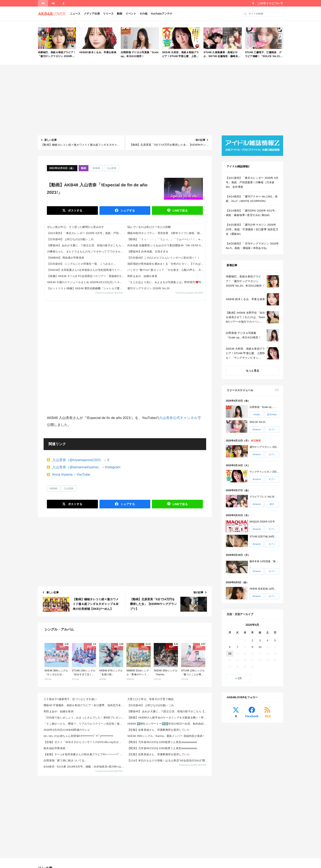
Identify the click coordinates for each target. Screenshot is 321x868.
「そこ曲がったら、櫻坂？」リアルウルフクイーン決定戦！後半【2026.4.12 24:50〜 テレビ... (84, 724)
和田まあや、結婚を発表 (142, 276)
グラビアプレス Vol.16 (262, 497)
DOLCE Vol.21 (258, 422)
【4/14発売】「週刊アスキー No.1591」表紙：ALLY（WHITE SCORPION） (252, 199)
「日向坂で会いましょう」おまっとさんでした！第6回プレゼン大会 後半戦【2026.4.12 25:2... (84, 718)
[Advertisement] (160, 100)
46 (53, 3)
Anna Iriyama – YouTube (71, 475)
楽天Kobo (272, 414)
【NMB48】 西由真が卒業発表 (66, 258)
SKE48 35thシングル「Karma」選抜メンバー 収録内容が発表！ (166, 736)
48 (43, 3)
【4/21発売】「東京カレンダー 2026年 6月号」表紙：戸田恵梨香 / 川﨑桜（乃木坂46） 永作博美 (86, 233)
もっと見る (253, 371)
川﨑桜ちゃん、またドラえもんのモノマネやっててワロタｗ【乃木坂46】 (86, 252)
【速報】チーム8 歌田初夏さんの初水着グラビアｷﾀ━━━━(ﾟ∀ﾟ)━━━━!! (84, 754)
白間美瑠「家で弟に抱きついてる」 (65, 760)
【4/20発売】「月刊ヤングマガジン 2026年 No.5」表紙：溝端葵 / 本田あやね (252, 246)
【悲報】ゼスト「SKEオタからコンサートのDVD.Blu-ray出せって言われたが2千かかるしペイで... (84, 742)
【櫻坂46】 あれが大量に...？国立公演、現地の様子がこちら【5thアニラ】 (86, 245)
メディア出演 (92, 14)
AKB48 (96, 168)
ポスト (75, 211)
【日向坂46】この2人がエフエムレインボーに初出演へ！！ (164, 258)
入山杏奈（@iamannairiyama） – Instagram (86, 467)
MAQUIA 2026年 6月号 (262, 522)
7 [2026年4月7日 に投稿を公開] (237, 647)
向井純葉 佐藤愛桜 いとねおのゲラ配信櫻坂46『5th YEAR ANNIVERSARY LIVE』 (166, 245)
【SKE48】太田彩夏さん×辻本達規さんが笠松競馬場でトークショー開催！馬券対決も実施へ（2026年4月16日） (86, 270)
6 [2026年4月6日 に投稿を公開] (230, 647)
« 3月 (239, 678)
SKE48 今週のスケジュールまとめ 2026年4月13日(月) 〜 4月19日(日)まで (86, 282)
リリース (108, 14)
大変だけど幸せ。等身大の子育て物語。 (152, 699)
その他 (143, 14)
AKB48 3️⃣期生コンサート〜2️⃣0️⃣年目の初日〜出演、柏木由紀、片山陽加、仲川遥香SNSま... (168, 724)
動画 (120, 14)
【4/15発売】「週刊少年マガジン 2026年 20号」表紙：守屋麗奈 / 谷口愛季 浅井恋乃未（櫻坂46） (252, 229)
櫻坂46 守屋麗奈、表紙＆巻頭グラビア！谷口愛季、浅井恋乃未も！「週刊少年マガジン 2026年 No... (84, 705)
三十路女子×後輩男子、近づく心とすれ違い (70, 699)
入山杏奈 (112, 168)
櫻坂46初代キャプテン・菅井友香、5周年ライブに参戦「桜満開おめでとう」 (166, 233)
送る (180, 211)
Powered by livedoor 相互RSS (109, 293)
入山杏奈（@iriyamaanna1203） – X (81, 460)
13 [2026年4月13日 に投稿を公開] (230, 654)
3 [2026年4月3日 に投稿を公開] (260, 640)
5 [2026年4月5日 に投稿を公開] (275, 640)
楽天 (272, 504)
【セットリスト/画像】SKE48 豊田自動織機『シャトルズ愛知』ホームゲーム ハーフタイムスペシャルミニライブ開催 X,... (86, 288)
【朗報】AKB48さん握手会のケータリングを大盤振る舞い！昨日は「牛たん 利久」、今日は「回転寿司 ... (168, 718)
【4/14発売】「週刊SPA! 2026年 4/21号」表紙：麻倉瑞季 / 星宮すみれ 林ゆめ (252, 213)
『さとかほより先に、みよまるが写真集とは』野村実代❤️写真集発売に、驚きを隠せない (166, 282)
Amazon (257, 429)
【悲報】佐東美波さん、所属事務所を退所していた (159, 730)
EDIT (62, 647)
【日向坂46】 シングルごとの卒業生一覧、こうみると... (81, 264)
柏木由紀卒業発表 (54, 748)
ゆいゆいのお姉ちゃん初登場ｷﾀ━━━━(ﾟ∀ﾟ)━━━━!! (78, 736)
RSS (268, 716)
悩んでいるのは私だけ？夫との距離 (149, 227)
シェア (127, 211)
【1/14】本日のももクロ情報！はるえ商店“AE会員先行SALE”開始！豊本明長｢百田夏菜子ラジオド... (168, 760)
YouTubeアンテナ (162, 14)
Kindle (257, 414)
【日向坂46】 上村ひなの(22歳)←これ (71, 239)
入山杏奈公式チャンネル (178, 418)
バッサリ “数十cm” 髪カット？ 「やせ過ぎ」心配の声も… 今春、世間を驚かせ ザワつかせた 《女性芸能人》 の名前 (166, 270)
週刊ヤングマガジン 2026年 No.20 (148, 288)
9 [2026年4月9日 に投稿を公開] (252, 647)
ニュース (75, 14)
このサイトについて (270, 3)
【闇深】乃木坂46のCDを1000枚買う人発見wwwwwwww (162, 742)
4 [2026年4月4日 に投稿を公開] (267, 640)
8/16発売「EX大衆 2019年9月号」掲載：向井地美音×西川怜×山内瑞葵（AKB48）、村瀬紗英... (84, 767)
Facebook (252, 716)
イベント (131, 14)
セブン (272, 429)
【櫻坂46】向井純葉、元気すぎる (148, 252)
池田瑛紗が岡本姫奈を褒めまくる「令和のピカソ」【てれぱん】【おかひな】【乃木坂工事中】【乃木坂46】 (166, 264)
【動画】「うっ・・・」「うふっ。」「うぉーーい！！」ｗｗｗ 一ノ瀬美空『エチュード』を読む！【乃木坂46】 (166, 239)
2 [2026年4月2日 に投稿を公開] (252, 640)
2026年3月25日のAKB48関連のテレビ (67, 730)
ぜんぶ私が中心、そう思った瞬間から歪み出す (76, 227)
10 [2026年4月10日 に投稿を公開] (260, 647)
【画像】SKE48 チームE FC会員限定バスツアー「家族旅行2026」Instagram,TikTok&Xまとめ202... (86, 276)
